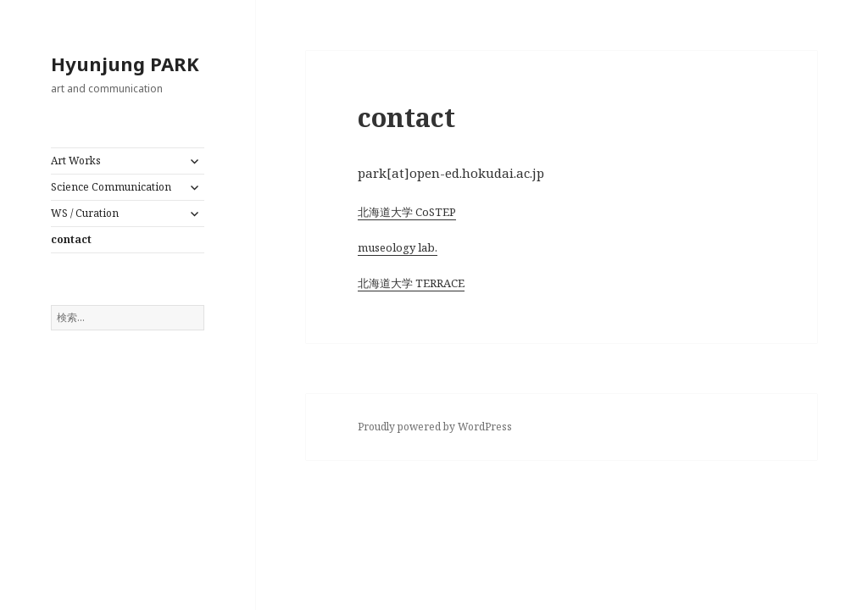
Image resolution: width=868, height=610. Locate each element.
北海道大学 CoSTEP (407, 212)
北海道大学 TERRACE (411, 283)
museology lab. (398, 247)
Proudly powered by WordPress (435, 427)
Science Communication (111, 187)
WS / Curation (85, 213)
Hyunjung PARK (125, 64)
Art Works (76, 161)
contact (71, 239)
